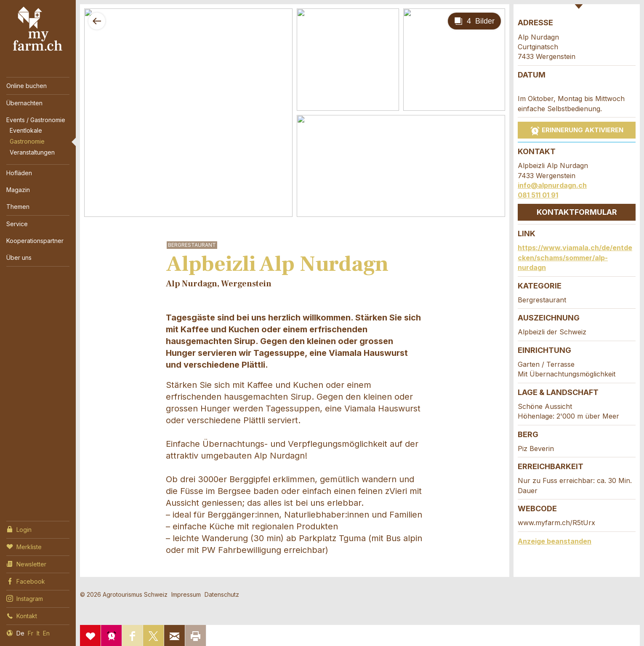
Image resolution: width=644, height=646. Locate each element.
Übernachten (24, 103)
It (38, 633)
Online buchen (27, 86)
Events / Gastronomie (36, 120)
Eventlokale (26, 130)
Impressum (186, 594)
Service (17, 224)
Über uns (19, 258)
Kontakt (22, 615)
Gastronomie (27, 141)
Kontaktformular (577, 212)
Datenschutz (222, 594)
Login (19, 529)
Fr (31, 633)
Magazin (18, 190)
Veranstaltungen (32, 152)
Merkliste (24, 546)
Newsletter (26, 563)
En (46, 633)
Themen (18, 207)
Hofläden (19, 173)
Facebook (26, 581)
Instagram (25, 598)
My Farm (38, 29)
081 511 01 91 (538, 195)
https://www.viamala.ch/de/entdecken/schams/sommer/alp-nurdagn (575, 258)
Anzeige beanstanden (555, 541)
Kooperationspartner (35, 241)
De (20, 633)
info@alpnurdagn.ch (552, 185)
